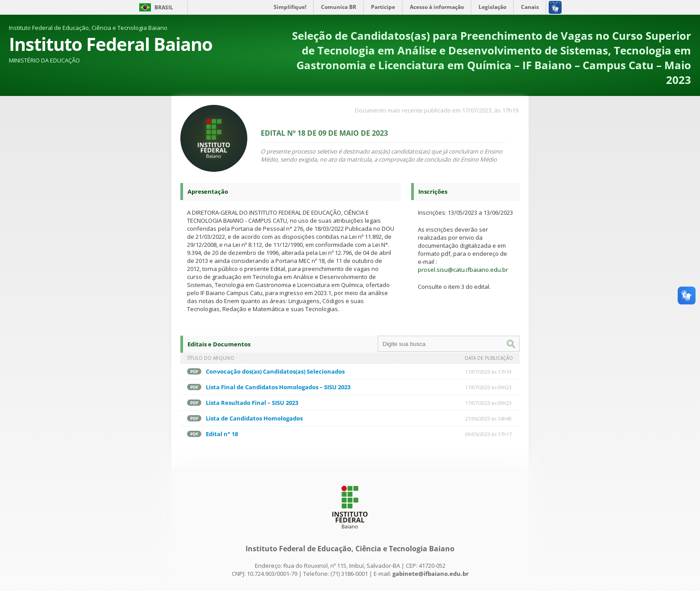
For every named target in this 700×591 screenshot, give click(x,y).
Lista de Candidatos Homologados (254, 418)
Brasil (164, 7)
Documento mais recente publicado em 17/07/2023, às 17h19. (437, 110)
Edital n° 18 (222, 434)
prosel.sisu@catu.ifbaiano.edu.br (463, 270)
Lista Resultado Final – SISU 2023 (252, 403)
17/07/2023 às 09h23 (488, 387)
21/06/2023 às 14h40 (488, 418)
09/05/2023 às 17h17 (488, 434)
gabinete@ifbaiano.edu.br (431, 574)
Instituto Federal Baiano (111, 44)
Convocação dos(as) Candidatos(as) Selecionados (275, 371)
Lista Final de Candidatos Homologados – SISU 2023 (278, 387)
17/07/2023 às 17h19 (488, 372)
